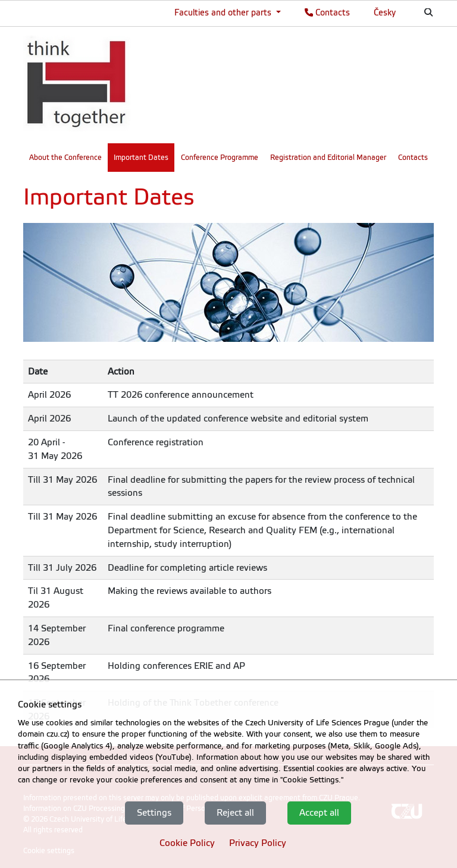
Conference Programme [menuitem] (220, 158)
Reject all (235, 813)
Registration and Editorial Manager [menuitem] (328, 158)
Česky (385, 12)
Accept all (319, 813)
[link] (77, 84)
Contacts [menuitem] (413, 158)
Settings (154, 813)
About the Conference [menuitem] (65, 158)
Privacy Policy (258, 843)
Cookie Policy (187, 843)
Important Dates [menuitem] (141, 158)
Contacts (327, 12)
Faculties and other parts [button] (224, 12)
